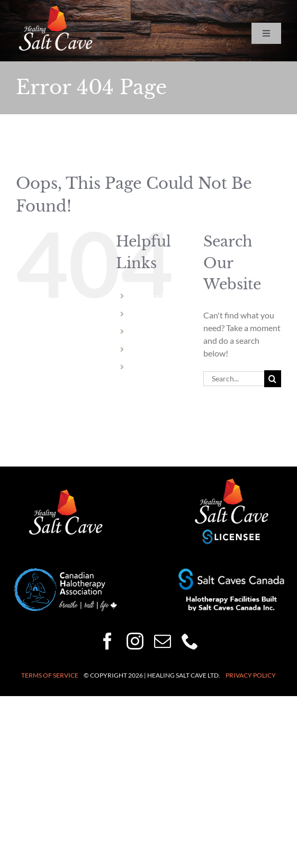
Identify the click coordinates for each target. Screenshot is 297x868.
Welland (147, 314)
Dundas (146, 349)
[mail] (163, 641)
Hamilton (149, 331)
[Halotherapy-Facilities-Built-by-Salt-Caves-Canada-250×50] (231, 573)
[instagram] (135, 641)
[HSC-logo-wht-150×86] (56, 9)
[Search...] (234, 379)
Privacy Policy (251, 675)
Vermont (148, 367)
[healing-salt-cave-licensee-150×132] (231, 481)
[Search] (273, 379)
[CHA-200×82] (66, 572)
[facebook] (107, 641)
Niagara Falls (155, 296)
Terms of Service (50, 675)
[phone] (190, 641)
